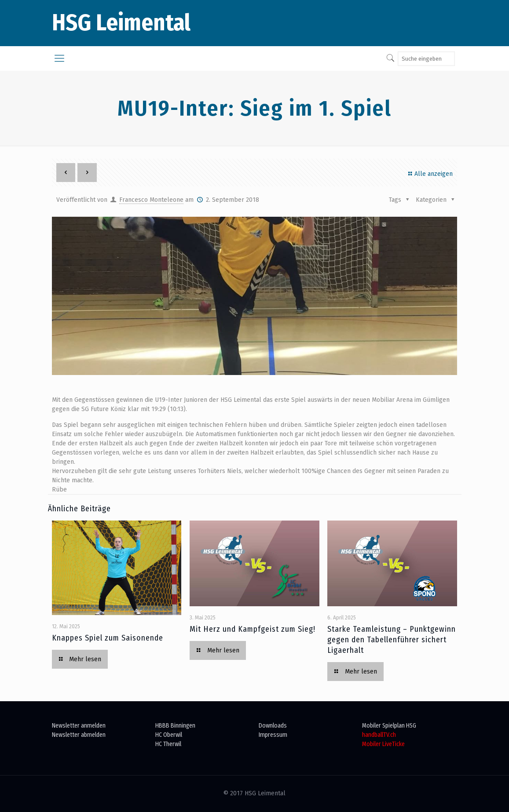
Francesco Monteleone (151, 200)
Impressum (273, 735)
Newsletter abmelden (79, 735)
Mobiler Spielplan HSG (389, 726)
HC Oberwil (169, 735)
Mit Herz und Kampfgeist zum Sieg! (253, 629)
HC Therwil (168, 744)
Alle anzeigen (429, 174)
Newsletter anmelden (79, 726)
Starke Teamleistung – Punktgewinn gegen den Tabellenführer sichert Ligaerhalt (392, 640)
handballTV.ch (379, 735)
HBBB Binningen (175, 726)
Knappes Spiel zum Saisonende (108, 638)
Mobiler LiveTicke (383, 744)
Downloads (273, 726)
